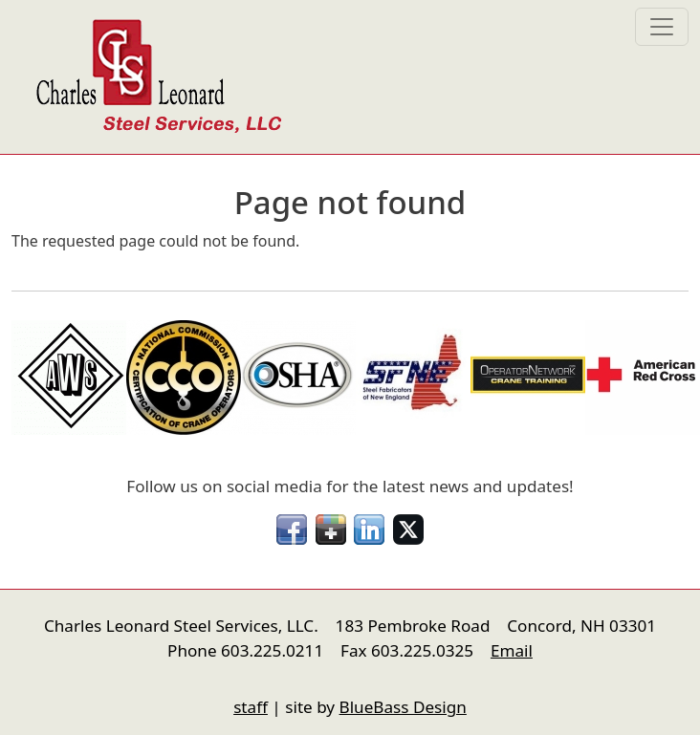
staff (251, 707)
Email (512, 650)
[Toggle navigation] (662, 27)
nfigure (25, 671)
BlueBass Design (403, 707)
